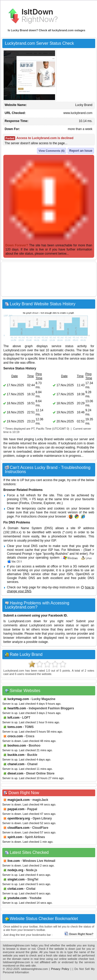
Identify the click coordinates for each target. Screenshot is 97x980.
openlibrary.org (19, 818)
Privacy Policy (60, 969)
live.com (14, 861)
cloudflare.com (18, 828)
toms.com (15, 727)
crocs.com (15, 736)
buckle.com (16, 755)
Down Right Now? (79, 934)
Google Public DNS (21, 578)
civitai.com (15, 889)
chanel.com (16, 764)
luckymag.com (18, 699)
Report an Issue (81, 151)
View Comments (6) (52, 151)
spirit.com (15, 837)
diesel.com (15, 773)
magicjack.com (19, 800)
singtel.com (16, 879)
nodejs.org (15, 870)
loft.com (14, 718)
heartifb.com (17, 708)
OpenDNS (83, 574)
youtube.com (17, 898)
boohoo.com (17, 746)
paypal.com (16, 809)
